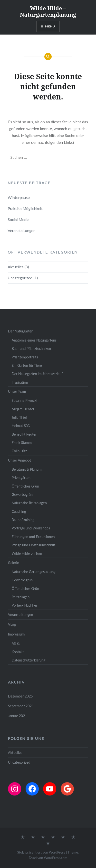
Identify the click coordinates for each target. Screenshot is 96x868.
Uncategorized (20, 278)
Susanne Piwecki (24, 400)
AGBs (16, 643)
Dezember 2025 (20, 696)
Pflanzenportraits (25, 357)
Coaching (19, 511)
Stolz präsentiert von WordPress (41, 852)
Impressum (16, 634)
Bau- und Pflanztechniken (31, 348)
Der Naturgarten (21, 331)
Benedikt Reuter (24, 434)
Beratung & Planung (27, 469)
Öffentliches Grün (25, 486)
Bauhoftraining (23, 520)
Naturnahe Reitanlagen (29, 503)
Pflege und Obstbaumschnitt (34, 545)
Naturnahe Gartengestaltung (34, 572)
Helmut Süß (21, 426)
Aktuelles (16, 267)
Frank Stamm (22, 443)
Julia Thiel (19, 417)
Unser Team (17, 391)
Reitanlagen (21, 597)
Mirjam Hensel (23, 409)
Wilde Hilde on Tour (27, 553)
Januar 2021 (18, 716)
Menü (50, 26)
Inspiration (20, 382)
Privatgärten (21, 478)
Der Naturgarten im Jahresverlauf (37, 374)
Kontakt (18, 652)
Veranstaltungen (22, 230)
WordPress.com (56, 858)
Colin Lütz (19, 451)
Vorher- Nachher (24, 605)
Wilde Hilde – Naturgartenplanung (48, 11)
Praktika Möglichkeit (25, 208)
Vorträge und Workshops (31, 528)
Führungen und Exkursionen (33, 537)
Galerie (14, 563)
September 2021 (21, 706)
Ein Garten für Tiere (27, 365)
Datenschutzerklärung (29, 660)
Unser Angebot (19, 460)
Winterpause (19, 197)
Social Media (19, 219)
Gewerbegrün (22, 495)
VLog (12, 624)
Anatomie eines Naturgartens (34, 340)
